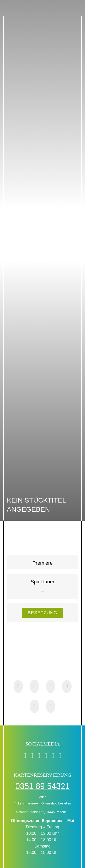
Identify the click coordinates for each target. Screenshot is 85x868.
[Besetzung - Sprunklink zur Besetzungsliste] (42, 613)
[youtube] (53, 756)
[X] (34, 686)
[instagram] (46, 756)
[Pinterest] (67, 686)
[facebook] (25, 756)
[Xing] (34, 706)
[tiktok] (32, 756)
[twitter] (39, 756)
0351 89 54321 (42, 786)
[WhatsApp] (51, 686)
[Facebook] (18, 686)
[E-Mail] (51, 706)
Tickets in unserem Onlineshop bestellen (43, 803)
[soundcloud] (60, 756)
